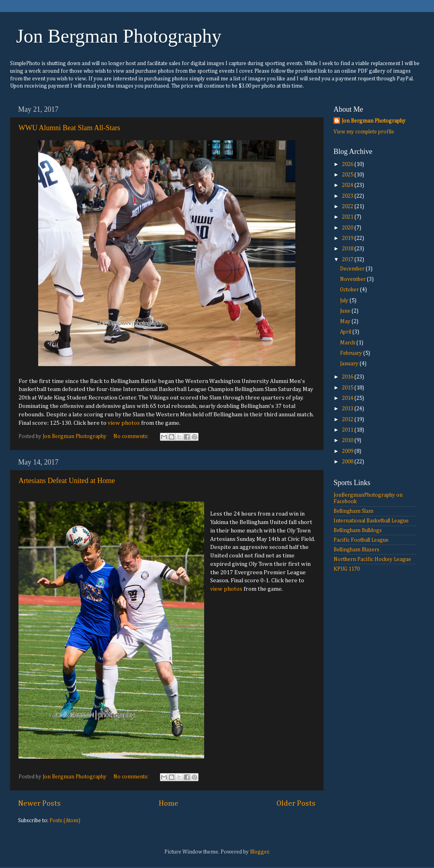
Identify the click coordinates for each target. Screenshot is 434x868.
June (346, 311)
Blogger (259, 852)
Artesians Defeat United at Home (67, 481)
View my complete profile (364, 132)
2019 (348, 238)
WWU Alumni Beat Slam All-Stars (69, 128)
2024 (348, 185)
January (350, 364)
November (353, 279)
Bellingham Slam (353, 511)
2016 (348, 377)
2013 (348, 409)
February (352, 353)
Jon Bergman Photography (119, 36)
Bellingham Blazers (356, 550)
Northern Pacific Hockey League (372, 559)
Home (169, 804)
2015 (348, 388)
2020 (348, 228)
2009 (348, 451)
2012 (348, 420)
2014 (348, 398)
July (345, 301)
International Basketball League (371, 521)
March (348, 343)
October (350, 290)
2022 (348, 207)
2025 (348, 175)
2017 (348, 260)
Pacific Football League (361, 540)
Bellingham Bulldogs (358, 530)
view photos (124, 423)
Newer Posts (39, 804)
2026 (348, 164)
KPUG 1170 (347, 569)
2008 (348, 462)
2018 (348, 249)
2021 (348, 217)
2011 (348, 430)
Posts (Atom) (65, 821)
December (353, 269)
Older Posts (296, 804)
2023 (348, 196)
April (346, 332)
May (346, 321)
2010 (348, 440)
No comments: (131, 436)
